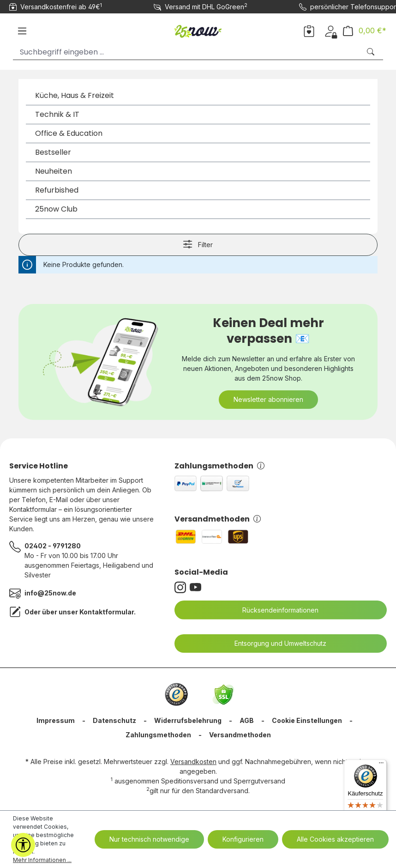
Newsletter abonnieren (268, 399)
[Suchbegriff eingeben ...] (187, 52)
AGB (247, 720)
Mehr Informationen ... (42, 860)
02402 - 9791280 (53, 546)
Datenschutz (114, 720)
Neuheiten (54, 171)
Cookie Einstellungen (307, 720)
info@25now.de (50, 593)
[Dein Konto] (331, 30)
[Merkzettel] (309, 30)
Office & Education (69, 133)
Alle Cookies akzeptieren (335, 839)
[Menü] (22, 31)
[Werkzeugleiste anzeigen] (23, 845)
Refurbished (57, 190)
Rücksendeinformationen (275, 610)
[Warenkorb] (365, 31)
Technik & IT (57, 114)
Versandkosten (193, 762)
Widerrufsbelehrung (188, 720)
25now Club (56, 209)
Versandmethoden (218, 519)
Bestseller (53, 152)
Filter (198, 244)
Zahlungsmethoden (219, 466)
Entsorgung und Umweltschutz (275, 643)
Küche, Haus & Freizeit (75, 95)
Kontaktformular (107, 612)
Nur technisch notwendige (149, 839)
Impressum (56, 720)
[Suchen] (372, 52)
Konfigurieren (243, 839)
